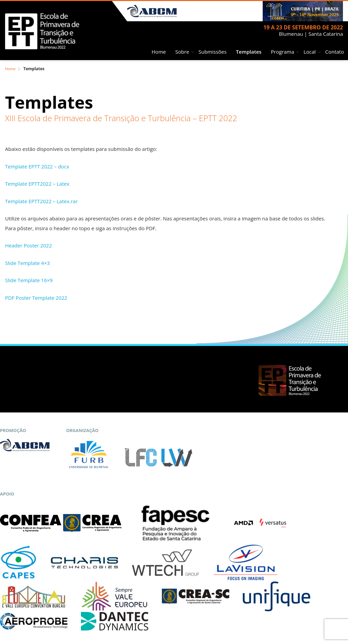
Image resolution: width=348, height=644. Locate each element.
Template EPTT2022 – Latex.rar (41, 201)
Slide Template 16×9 (29, 280)
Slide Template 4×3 (27, 263)
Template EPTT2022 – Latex (37, 184)
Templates (249, 52)
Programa (282, 52)
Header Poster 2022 (28, 245)
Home (159, 52)
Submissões (213, 52)
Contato (335, 52)
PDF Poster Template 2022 (36, 298)
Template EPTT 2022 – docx (37, 166)
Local (310, 52)
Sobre (182, 52)
